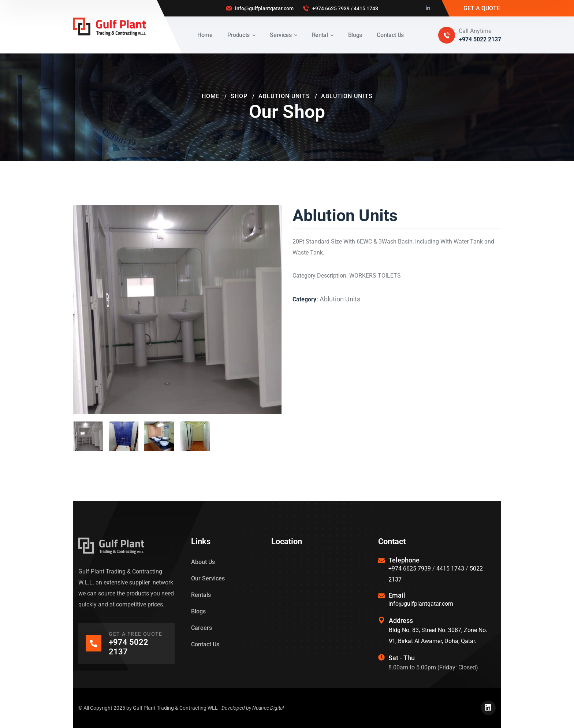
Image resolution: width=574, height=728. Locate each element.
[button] (263, 223)
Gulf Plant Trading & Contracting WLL (175, 708)
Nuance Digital (268, 708)
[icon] (428, 8)
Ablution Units (284, 96)
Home (211, 96)
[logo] (109, 26)
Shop (239, 96)
